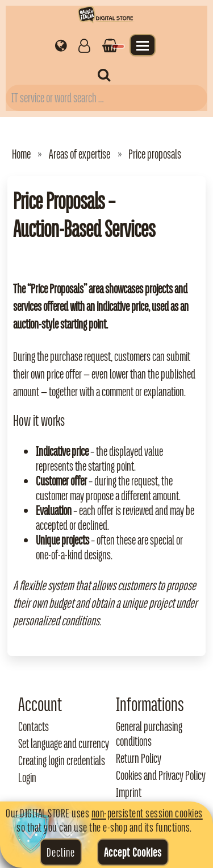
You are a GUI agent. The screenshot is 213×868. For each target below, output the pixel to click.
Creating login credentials (62, 761)
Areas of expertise (80, 154)
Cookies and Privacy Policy (161, 775)
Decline (61, 852)
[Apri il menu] (143, 45)
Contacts (34, 726)
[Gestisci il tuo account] (84, 45)
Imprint (129, 792)
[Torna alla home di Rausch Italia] (106, 16)
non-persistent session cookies (147, 813)
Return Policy (139, 758)
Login (27, 778)
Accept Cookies (133, 852)
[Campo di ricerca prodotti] (106, 98)
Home (21, 154)
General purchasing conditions (149, 734)
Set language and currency (64, 744)
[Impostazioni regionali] (61, 45)
